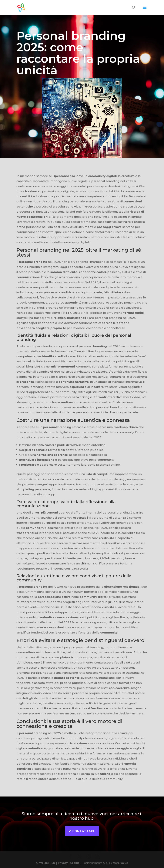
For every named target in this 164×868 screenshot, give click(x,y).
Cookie (75, 863)
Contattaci (83, 831)
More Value (120, 863)
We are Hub (47, 863)
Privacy (63, 863)
